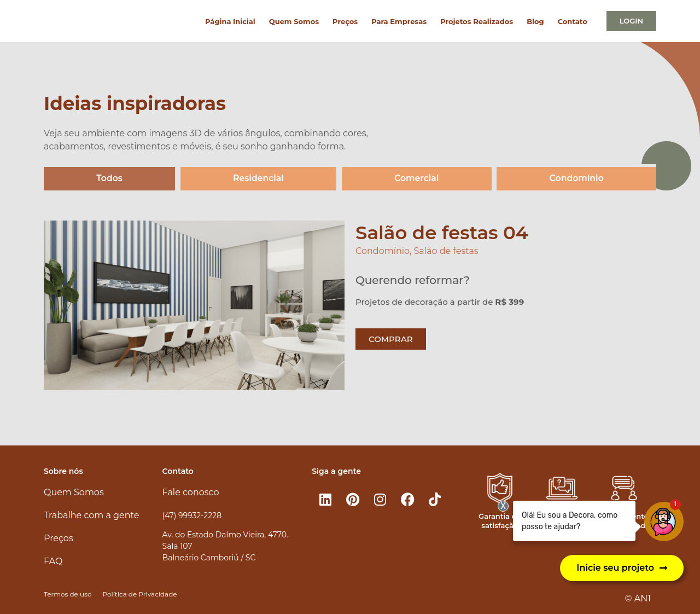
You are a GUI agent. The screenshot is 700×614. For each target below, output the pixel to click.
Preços (345, 21)
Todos (109, 179)
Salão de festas (446, 251)
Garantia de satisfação (500, 521)
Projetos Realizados (477, 21)
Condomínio (577, 179)
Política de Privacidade (139, 594)
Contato (573, 21)
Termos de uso (68, 594)
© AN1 (638, 599)
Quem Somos (294, 21)
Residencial (258, 179)
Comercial (416, 179)
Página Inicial (230, 21)
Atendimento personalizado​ (624, 521)
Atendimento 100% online (562, 521)
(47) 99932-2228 (192, 515)
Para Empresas (399, 21)
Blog (535, 21)
